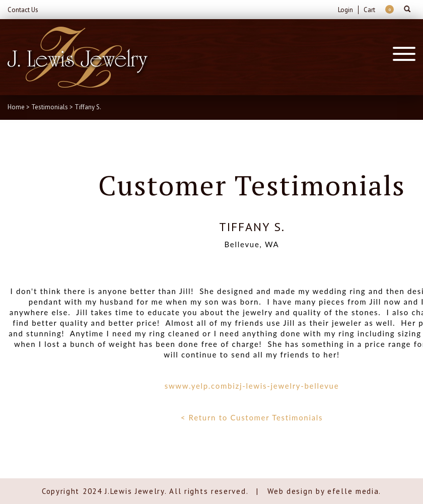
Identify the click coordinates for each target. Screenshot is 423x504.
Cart (369, 10)
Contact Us (23, 10)
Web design (290, 491)
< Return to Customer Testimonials (252, 417)
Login (345, 10)
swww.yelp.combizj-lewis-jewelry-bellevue (252, 386)
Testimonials (50, 107)
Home (16, 107)
